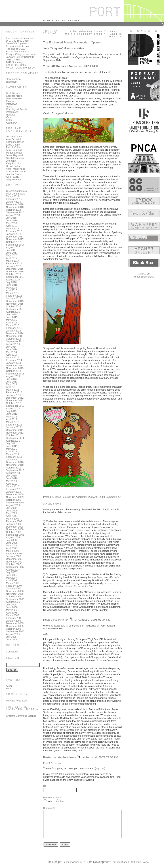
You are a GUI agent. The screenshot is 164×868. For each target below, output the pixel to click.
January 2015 (14, 331)
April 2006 (12, 613)
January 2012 (14, 427)
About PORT (13, 123)
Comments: (49, 808)
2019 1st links (14, 60)
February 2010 (14, 489)
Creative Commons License (21, 716)
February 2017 (14, 263)
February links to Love (18, 46)
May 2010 (11, 481)
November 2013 (15, 368)
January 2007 (14, 588)
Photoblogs (12, 112)
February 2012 (14, 425)
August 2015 (13, 312)
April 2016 (12, 290)
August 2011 (13, 441)
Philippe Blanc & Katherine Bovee (130, 862)
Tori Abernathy (14, 137)
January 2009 (14, 524)
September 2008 (15, 535)
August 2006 (13, 602)
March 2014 (13, 357)
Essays (10, 101)
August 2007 (13, 570)
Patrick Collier (14, 147)
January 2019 (14, 202)
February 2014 (14, 360)
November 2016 (15, 272)
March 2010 (13, 486)
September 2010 (15, 470)
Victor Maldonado (16, 169)
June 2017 (12, 253)
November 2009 (15, 497)
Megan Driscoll (14, 153)
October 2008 (14, 532)
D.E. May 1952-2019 (17, 41)
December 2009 (15, 494)
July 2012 (11, 411)
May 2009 (11, 513)
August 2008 (13, 537)
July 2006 (11, 605)
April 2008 (12, 548)
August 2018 (13, 215)
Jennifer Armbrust (73, 862)
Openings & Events (17, 109)
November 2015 (15, 304)
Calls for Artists (14, 96)
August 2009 (13, 505)
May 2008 (11, 545)
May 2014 (11, 352)
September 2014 (15, 341)
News (9, 107)
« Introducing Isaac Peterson (95, 31)
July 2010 (11, 476)
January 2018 (14, 234)
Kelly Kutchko (14, 163)
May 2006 (11, 610)
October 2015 (14, 306)
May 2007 (11, 578)
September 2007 (15, 567)
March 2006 (13, 615)
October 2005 (14, 629)
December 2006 (15, 591)
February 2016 (14, 296)
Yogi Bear (97, 577)
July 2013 (11, 379)
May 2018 (11, 223)
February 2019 (14, 199)
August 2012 (13, 408)
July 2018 (11, 218)
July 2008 (11, 540)
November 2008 (15, 529)
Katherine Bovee (15, 142)
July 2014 (11, 347)
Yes (50, 801)
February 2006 (14, 618)
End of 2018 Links (16, 65)
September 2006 (15, 599)
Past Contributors (16, 194)
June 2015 (12, 317)
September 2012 (15, 406)
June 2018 (12, 220)
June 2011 (12, 446)
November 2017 (15, 239)
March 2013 (13, 390)
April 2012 (12, 419)
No (62, 801)
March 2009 (13, 519)
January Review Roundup (20, 57)
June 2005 (12, 639)
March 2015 (13, 325)
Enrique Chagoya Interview (21, 54)
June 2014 (12, 349)
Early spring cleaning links (20, 38)
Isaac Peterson (63, 497)
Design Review (14, 98)
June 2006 (12, 607)
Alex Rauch (12, 177)
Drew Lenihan (14, 166)
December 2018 (15, 204)
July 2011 (11, 443)
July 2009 (11, 508)
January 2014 (14, 363)
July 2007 (11, 572)
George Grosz (82, 530)
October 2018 (14, 210)
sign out (100, 768)
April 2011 (12, 451)
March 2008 (13, 551)
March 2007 (13, 583)
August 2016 (13, 280)
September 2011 (15, 438)
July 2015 (11, 314)
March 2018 (13, 229)
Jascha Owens (14, 174)
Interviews (12, 104)
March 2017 (13, 261)
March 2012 (13, 422)
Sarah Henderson (16, 158)
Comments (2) (113, 497)
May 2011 (11, 449)
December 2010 (15, 462)
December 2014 (15, 333)
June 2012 (12, 414)
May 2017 (11, 255)
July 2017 (11, 250)
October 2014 (14, 339)
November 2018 (15, 207)
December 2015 (15, 301)
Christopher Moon (16, 171)
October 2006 (14, 596)
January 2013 (14, 395)
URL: (46, 786)
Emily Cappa (13, 145)
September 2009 (15, 502)
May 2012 (11, 417)
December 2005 (15, 623)
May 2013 (11, 384)
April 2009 (12, 516)
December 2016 (15, 269)
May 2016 (11, 288)
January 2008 (14, 556)
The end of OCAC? (17, 49)
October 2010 (14, 468)
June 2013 (12, 382)
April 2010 (12, 484)
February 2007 (14, 586)
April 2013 (12, 387)
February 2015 (14, 328)
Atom (9, 686)
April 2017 (12, 258)
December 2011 (15, 430)
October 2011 (14, 435)
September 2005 (15, 631)
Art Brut (89, 586)
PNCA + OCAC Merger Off (21, 68)
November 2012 (15, 400)
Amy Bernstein (14, 139)
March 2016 (13, 293)
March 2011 (13, 454)
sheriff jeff (11, 82)
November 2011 (15, 433)
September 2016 (15, 277)
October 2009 (14, 500)
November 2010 (15, 465)
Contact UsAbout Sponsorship (144, 275)
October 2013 (14, 371)
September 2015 (15, 309)
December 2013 (15, 366)
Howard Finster (73, 586)
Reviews (11, 115)
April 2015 (12, 323)
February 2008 (14, 554)
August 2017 (13, 247)
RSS (9, 688)
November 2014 (15, 336)
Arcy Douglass (14, 150)
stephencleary (14, 79)
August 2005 (13, 634)
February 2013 (14, 392)
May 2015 (11, 320)
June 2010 (12, 478)
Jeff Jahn (11, 161)
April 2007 (12, 580)
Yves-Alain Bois (75, 554)
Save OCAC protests (17, 43)
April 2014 (12, 355)
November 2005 (15, 626)
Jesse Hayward (14, 155)
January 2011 (14, 460)
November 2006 (15, 594)
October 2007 (14, 564)
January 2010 (14, 492)
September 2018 (15, 212)
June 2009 (12, 511)
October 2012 (14, 403)
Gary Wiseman (14, 180)
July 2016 (11, 282)
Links (9, 120)
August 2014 (13, 344)
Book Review (13, 93)
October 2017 (14, 242)
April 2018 (12, 226)
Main (69, 34)
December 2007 (15, 559)
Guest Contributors (16, 191)
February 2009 (14, 521)
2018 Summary (14, 62)
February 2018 (14, 231)
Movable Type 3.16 (16, 701)
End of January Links (18, 51)
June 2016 (12, 285)
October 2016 (14, 274)
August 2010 (13, 473)
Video (9, 117)
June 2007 (12, 575)
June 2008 (12, 543)
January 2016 (14, 298)
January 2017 (14, 266)
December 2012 (15, 398)
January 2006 (14, 621)
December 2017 (15, 237)
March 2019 (13, 196)
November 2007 (15, 562)
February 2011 (14, 457)
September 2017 (15, 245)
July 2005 (11, 637)
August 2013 (13, 376)
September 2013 (15, 374)
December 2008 (15, 527)
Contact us (12, 652)
